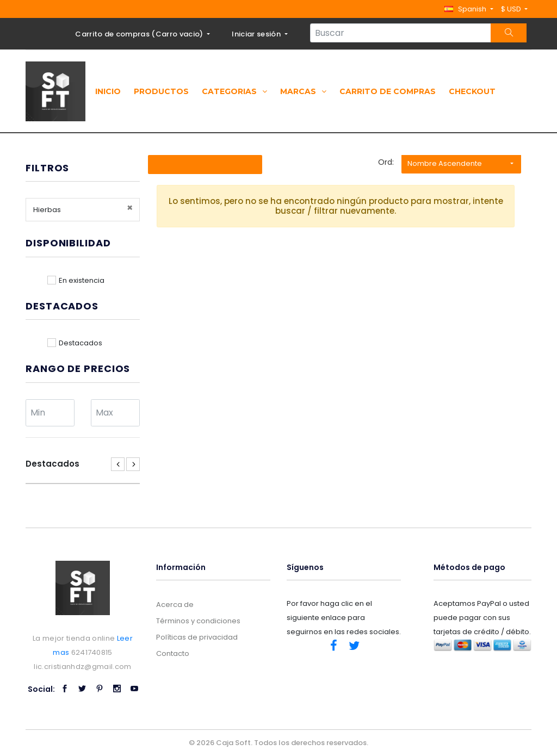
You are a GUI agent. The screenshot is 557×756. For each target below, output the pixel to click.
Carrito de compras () (140, 34)
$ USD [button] (512, 9)
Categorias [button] (234, 91)
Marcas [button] (303, 91)
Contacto (173, 653)
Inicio (108, 91)
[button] (469, 9)
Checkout (472, 91)
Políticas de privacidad (197, 637)
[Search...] (401, 33)
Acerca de (175, 605)
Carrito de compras (388, 91)
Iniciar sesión (257, 34)
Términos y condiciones (198, 621)
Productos (161, 91)
